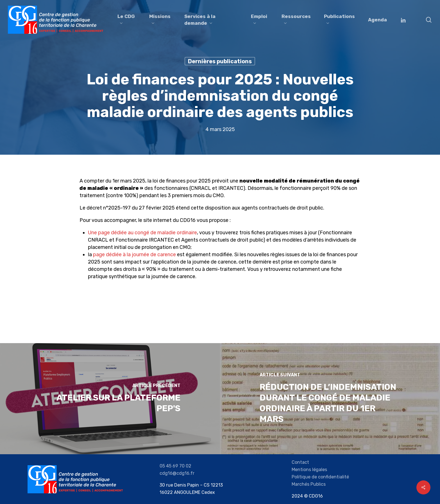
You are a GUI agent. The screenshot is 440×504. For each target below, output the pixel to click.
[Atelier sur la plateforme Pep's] (110, 399)
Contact (300, 462)
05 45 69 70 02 (175, 466)
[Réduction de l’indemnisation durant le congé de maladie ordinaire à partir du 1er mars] (330, 399)
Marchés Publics (309, 484)
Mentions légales (309, 470)
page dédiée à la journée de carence (134, 255)
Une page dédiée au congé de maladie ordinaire (142, 233)
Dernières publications (220, 61)
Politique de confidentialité (320, 477)
